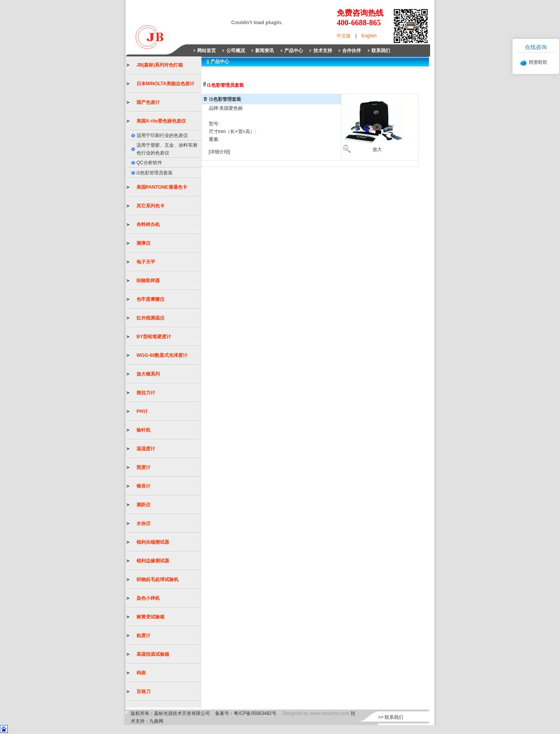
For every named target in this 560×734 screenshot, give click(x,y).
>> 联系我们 (391, 717)
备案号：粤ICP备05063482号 (246, 713)
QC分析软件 (149, 163)
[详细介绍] (220, 152)
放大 (377, 149)
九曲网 (156, 721)
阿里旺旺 (538, 62)
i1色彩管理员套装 (155, 173)
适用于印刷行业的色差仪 (162, 135)
